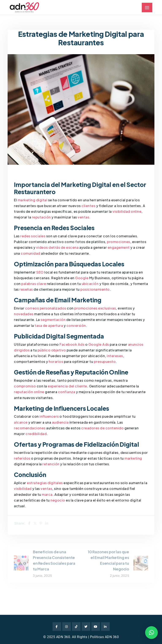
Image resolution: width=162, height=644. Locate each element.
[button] (151, 633)
